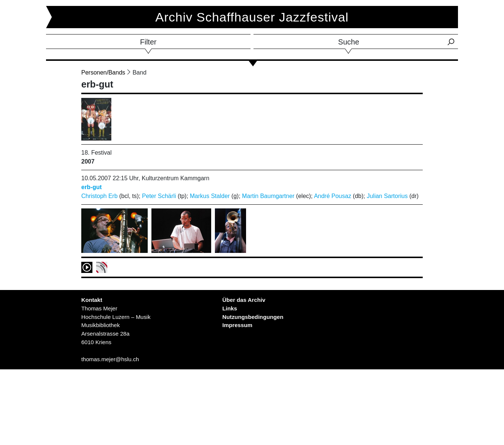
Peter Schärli (159, 196)
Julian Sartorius (387, 196)
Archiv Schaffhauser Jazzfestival (252, 17)
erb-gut (91, 187)
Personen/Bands (103, 72)
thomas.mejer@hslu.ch (110, 359)
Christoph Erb (99, 196)
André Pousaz (333, 196)
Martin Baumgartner (268, 196)
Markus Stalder (210, 196)
